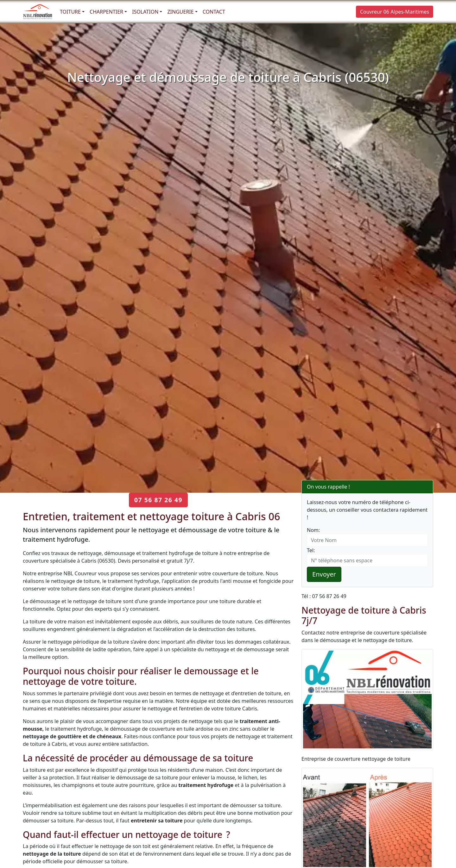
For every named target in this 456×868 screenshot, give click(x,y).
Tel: (311, 550)
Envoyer (324, 574)
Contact (214, 12)
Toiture (70, 12)
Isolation (145, 12)
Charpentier (106, 12)
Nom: (313, 530)
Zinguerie (180, 12)
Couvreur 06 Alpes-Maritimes (395, 12)
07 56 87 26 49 (158, 500)
